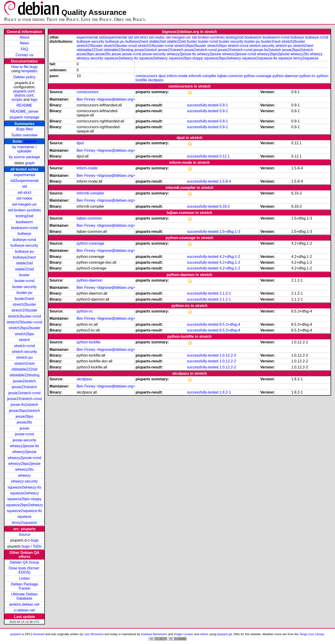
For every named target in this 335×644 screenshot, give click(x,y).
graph (30, 163)
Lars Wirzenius (94, 634)
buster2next (24, 299)
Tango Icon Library (312, 634)
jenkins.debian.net (25, 604)
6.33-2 (225, 206)
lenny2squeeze (24, 523)
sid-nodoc (24, 198)
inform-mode (177, 76)
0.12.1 (224, 156)
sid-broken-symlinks (24, 210)
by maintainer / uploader (25, 149)
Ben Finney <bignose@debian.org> (106, 99)
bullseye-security (25, 245)
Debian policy (24, 77)
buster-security (25, 287)
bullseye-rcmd (24, 240)
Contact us (24, 55)
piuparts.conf (24, 91)
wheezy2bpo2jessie (24, 464)
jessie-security (24, 440)
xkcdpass (156, 80)
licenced (39, 634)
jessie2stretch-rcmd (25, 393)
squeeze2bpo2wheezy (25, 505)
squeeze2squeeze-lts (25, 511)
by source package (24, 157)
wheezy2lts (25, 469)
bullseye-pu (24, 251)
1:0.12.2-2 (228, 355)
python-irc (308, 76)
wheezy (24, 475)
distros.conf (24, 95)
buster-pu (24, 293)
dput (162, 76)
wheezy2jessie (24, 452)
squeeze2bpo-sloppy (24, 499)
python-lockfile (89, 342)
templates (29, 71)
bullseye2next (24, 257)
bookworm (24, 222)
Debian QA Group (24, 562)
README (24, 105)
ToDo (37, 546)
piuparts (16, 634)
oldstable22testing (25, 375)
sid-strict (24, 192)
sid (24, 186)
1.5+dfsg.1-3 (230, 232)
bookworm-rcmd (25, 228)
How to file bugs (24, 67)
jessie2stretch (24, 381)
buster (24, 275)
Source (25, 534)
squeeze (25, 517)
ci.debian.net (25, 610)
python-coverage (258, 76)
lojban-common (230, 76)
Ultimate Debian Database (24, 596)
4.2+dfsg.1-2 (230, 257)
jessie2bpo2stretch (24, 411)
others (204, 634)
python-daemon (285, 76)
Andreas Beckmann (154, 634)
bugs (35, 540)
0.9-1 (223, 105)
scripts (17, 100)
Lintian (25, 578)
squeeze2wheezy (24, 493)
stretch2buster (24, 304)
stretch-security (24, 352)
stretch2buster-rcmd (24, 316)
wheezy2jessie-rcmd (25, 458)
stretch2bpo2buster (25, 328)
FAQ (24, 49)
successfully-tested (203, 105)
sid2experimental (25, 181)
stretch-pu (25, 357)
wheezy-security (25, 481)
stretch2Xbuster (24, 310)
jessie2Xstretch (25, 387)
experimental (24, 175)
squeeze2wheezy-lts (25, 487)
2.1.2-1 (225, 293)
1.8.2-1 (225, 392)
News (24, 43)
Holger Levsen (184, 634)
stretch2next (25, 363)
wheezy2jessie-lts (24, 446)
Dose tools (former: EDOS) (24, 570)
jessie (25, 428)
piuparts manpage (24, 117)
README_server (24, 111)
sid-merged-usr (24, 204)
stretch (30, 141)
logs (34, 100)
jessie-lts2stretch (25, 405)
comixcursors (146, 76)
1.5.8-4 (225, 181)
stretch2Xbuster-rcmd (25, 322)
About (24, 37)
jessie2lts (24, 422)
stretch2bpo (24, 334)
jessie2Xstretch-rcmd (24, 399)
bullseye (25, 234)
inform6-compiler (202, 76)
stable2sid (24, 263)
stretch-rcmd (25, 346)
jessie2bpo (25, 416)
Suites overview (24, 135)
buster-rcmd (24, 281)
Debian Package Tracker (24, 586)
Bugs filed (24, 129)
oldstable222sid (25, 369)
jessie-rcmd (24, 434)
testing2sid (25, 216)
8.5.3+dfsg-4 (230, 324)
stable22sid (25, 269)
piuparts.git (225, 634)
